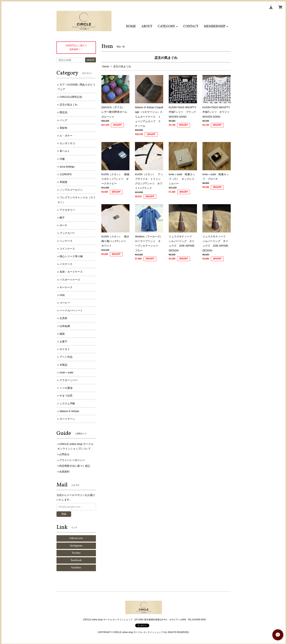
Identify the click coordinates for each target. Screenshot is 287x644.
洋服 (62, 159)
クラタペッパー (69, 380)
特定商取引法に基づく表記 (75, 466)
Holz (62, 295)
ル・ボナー (66, 136)
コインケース (67, 249)
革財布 (63, 128)
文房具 (63, 318)
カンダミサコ (67, 143)
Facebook (76, 560)
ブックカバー (67, 233)
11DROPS (66, 174)
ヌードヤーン (67, 419)
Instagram (76, 546)
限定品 (63, 112)
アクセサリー (67, 210)
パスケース (66, 264)
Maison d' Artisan (69, 411)
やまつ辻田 (66, 396)
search (90, 60)
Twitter (76, 553)
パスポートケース (70, 280)
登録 (64, 514)
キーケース (66, 287)
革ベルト (65, 151)
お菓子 (63, 341)
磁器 (62, 334)
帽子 (62, 218)
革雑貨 (63, 182)
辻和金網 (65, 326)
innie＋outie (66, 372)
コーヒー (65, 303)
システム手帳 (67, 403)
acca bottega (67, 167)
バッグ (63, 120)
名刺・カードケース (71, 272)
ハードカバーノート (71, 310)
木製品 (63, 365)
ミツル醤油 (66, 388)
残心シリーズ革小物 (71, 256)
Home (106, 66)
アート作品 (66, 357)
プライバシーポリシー (72, 460)
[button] (168, 27)
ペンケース (66, 241)
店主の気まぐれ (69, 105)
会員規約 (64, 472)
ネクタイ (65, 349)
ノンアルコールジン (71, 190)
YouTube (76, 568)
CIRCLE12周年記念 (71, 97)
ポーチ (63, 225)
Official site (76, 538)
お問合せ (64, 454)
